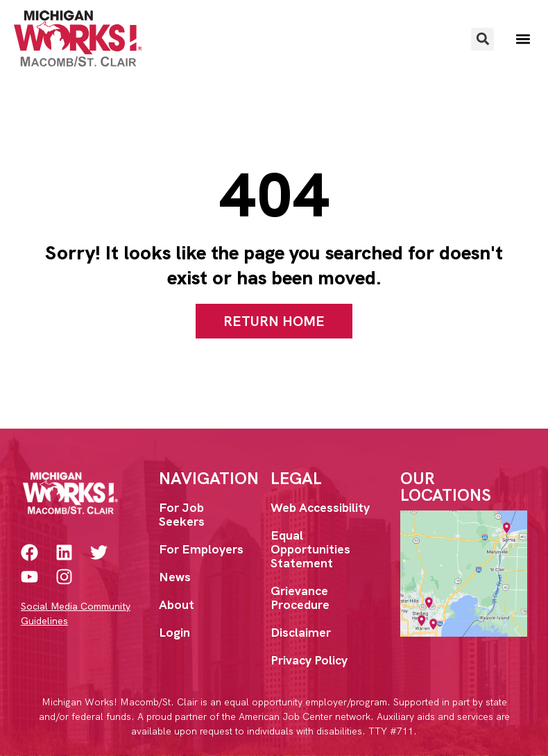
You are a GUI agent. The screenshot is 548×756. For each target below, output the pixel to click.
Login (174, 632)
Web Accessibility (320, 507)
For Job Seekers (182, 514)
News (175, 577)
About (177, 604)
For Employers (201, 549)
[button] (482, 39)
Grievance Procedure (300, 598)
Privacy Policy (309, 660)
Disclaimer (301, 632)
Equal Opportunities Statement (310, 549)
